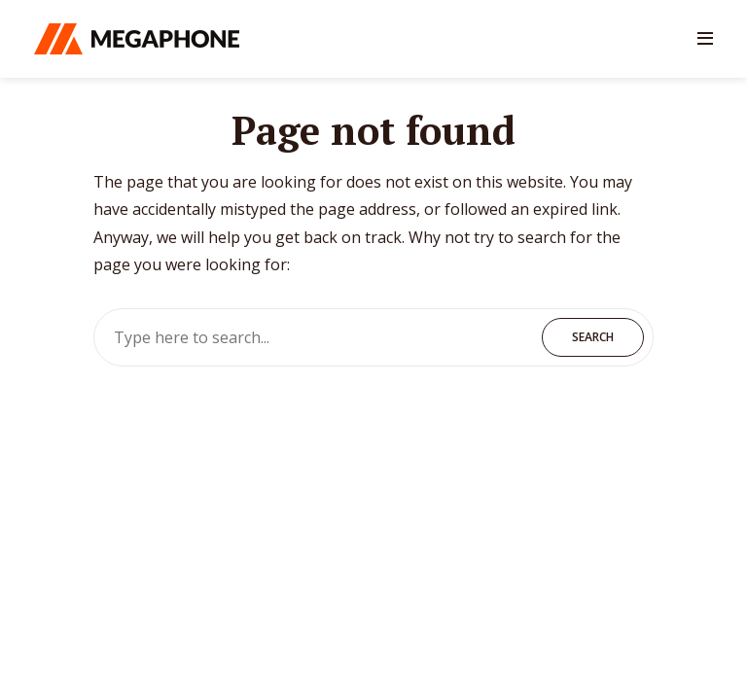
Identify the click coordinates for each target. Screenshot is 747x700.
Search (593, 337)
